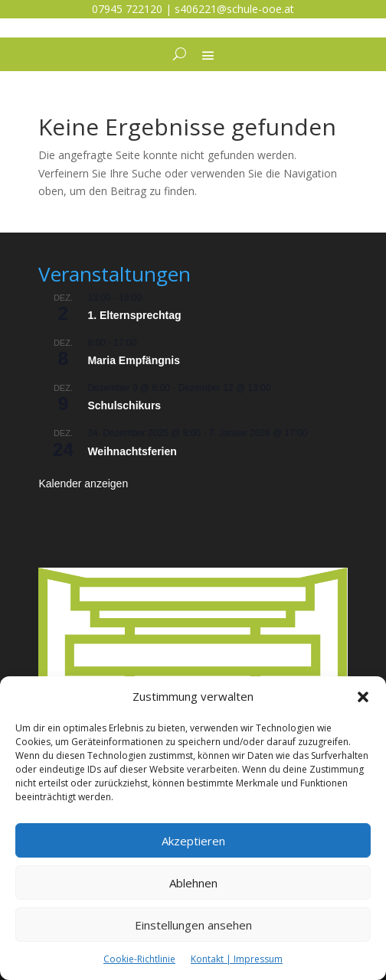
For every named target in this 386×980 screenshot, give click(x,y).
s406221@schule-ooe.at (234, 9)
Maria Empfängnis (134, 360)
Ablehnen (193, 883)
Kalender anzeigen (83, 483)
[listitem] (193, 594)
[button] (363, 697)
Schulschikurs (124, 405)
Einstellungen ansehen (193, 925)
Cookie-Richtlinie (139, 959)
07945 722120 (127, 9)
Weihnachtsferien (132, 451)
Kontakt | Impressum (237, 959)
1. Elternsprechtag (134, 315)
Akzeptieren (193, 841)
